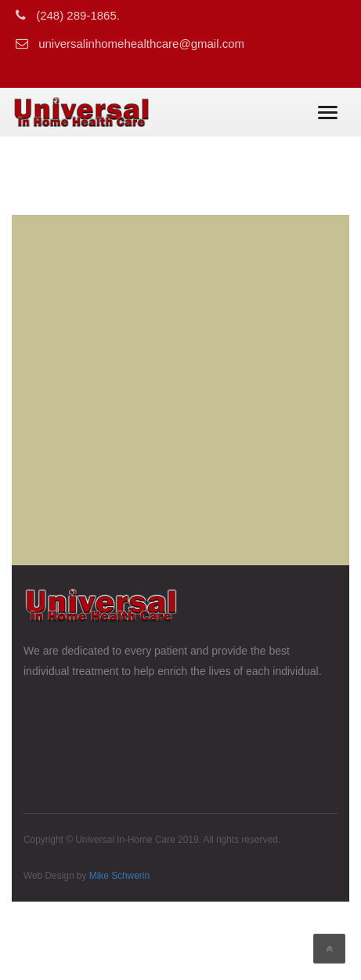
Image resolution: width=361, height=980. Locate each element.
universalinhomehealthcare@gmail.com (141, 44)
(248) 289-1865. (78, 15)
